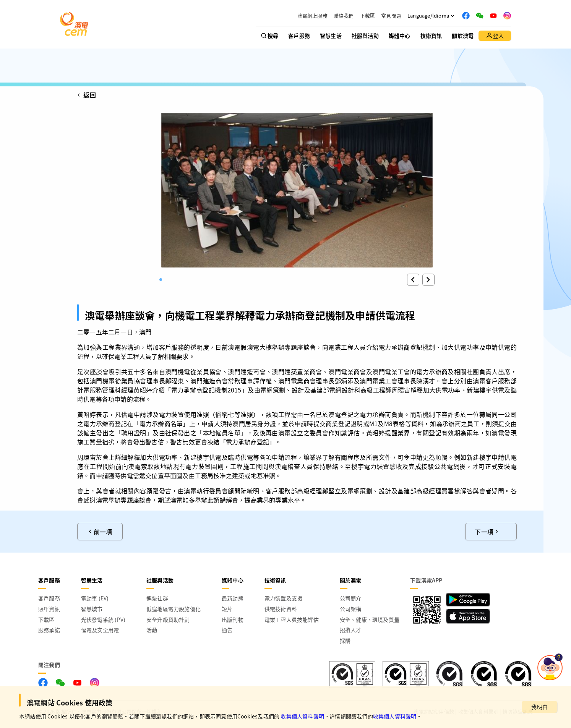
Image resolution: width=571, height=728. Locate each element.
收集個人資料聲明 (302, 716)
